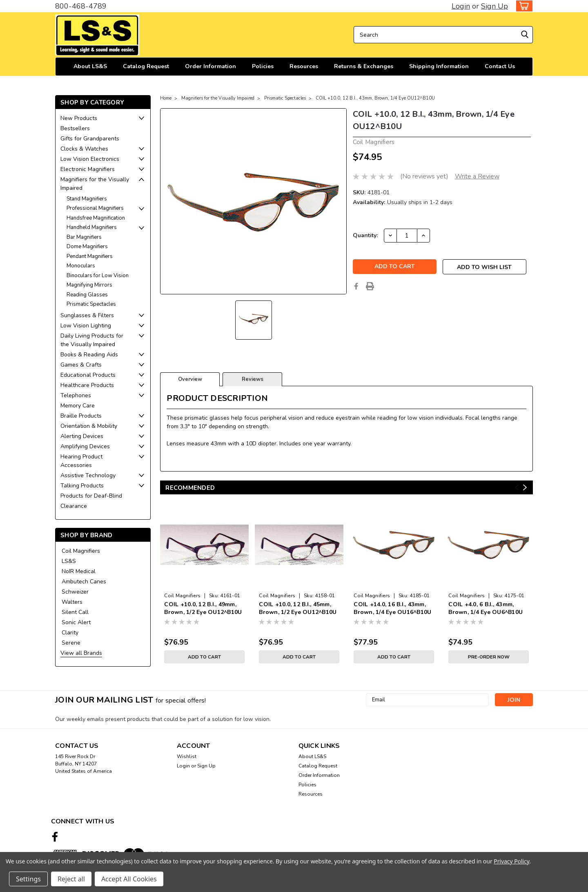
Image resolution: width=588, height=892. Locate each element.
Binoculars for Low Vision (98, 276)
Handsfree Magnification (96, 218)
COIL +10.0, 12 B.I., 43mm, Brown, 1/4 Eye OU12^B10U (375, 98)
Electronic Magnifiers (88, 169)
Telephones (76, 395)
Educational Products (88, 375)
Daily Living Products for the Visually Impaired (92, 340)
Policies (263, 66)
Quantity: (365, 235)
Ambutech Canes (84, 582)
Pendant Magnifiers (90, 256)
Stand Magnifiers (87, 199)
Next (525, 488)
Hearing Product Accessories (81, 461)
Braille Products (81, 416)
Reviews (253, 379)
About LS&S (90, 66)
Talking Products (82, 486)
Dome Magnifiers (87, 247)
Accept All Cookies (129, 879)
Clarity (70, 633)
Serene (71, 643)
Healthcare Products (87, 385)
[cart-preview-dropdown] (522, 6)
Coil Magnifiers (81, 551)
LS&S (69, 561)
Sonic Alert (76, 622)
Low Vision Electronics (90, 159)
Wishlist (187, 756)
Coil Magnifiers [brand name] (182, 596)
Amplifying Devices (85, 446)
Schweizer (75, 592)
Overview (190, 379)
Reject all (71, 879)
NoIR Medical (79, 571)
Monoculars (81, 266)
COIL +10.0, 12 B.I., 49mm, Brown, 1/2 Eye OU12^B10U (203, 608)
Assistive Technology (88, 475)
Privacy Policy (511, 861)
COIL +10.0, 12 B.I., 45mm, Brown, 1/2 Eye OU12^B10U (298, 608)
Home (166, 98)
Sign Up (494, 6)
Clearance (74, 506)
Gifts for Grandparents (90, 139)
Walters (72, 602)
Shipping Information (439, 66)
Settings (28, 879)
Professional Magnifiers (95, 208)
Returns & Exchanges (364, 66)
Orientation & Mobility (89, 426)
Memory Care (78, 406)
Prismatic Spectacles (91, 304)
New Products (79, 118)
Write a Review (477, 176)
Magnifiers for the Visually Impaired (95, 184)
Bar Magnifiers (84, 237)
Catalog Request (146, 66)
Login (461, 6)
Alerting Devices (82, 436)
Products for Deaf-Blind (91, 496)
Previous (517, 488)
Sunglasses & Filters (87, 315)
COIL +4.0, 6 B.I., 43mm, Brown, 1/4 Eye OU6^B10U (486, 608)
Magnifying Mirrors (89, 285)
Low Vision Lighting (86, 326)
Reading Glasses (87, 295)
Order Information (210, 66)
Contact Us (500, 66)
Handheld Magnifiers (92, 227)
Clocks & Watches (84, 149)
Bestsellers (75, 128)
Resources (304, 66)
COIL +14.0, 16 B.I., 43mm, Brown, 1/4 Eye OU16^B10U (392, 608)
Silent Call (75, 612)
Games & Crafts (81, 365)
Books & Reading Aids (89, 355)
